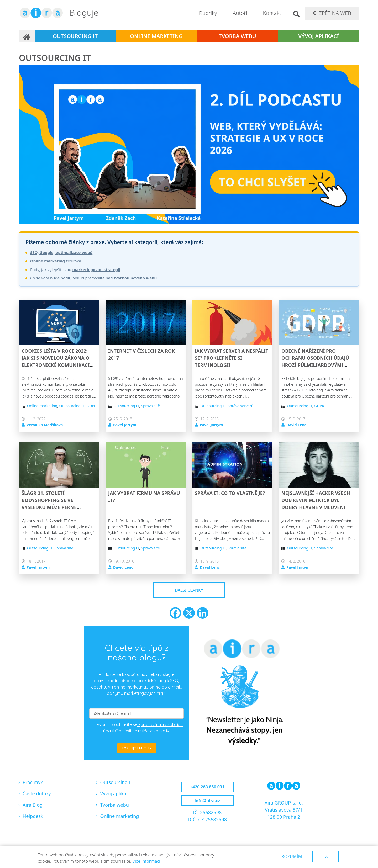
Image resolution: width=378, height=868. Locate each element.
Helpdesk (33, 816)
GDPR (92, 406)
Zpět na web (335, 13)
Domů (27, 36)
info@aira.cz (207, 801)
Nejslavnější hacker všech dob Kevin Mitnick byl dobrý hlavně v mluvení (316, 500)
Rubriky (208, 13)
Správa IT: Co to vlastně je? (230, 493)
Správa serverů (240, 406)
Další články (189, 590)
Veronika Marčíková (45, 425)
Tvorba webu (237, 36)
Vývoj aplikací (318, 36)
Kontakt (272, 13)
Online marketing (156, 36)
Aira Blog (33, 805)
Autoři (240, 13)
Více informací (146, 861)
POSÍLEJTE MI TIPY (137, 748)
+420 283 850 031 (207, 787)
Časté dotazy (37, 793)
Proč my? (33, 782)
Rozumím (292, 856)
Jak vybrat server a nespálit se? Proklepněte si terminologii (232, 358)
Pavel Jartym (125, 425)
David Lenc (296, 425)
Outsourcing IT (75, 36)
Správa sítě (150, 406)
